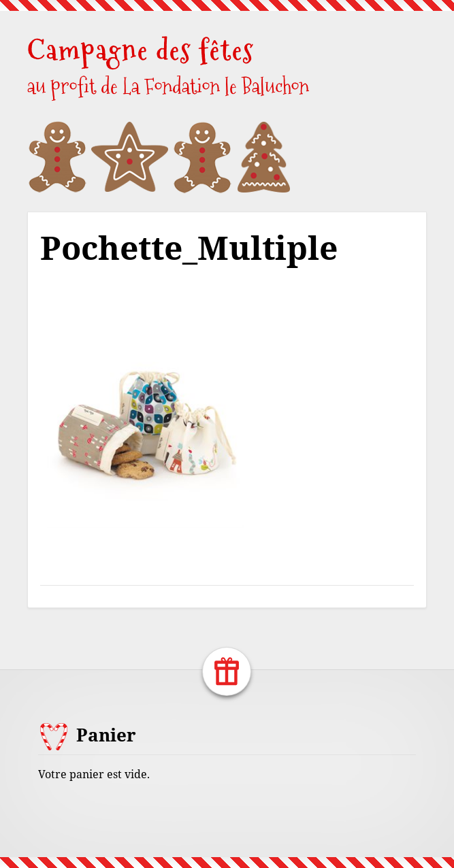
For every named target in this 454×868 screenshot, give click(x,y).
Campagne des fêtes (141, 50)
